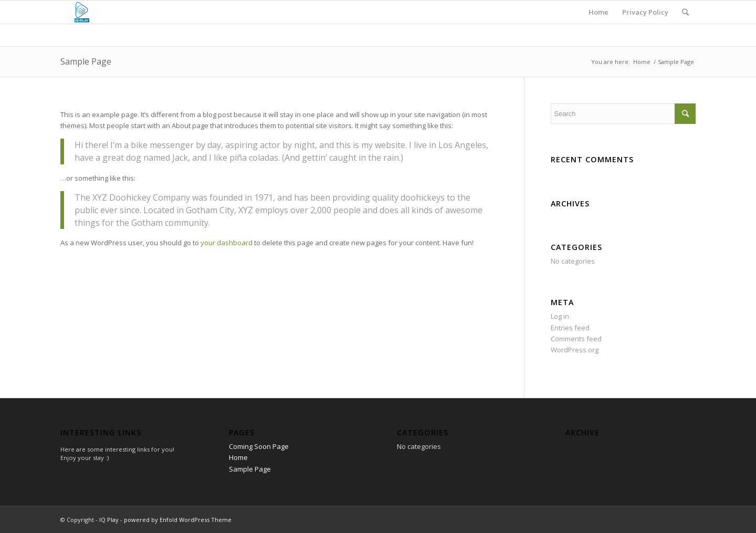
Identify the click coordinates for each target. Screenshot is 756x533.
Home (642, 62)
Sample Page (86, 61)
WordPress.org (575, 350)
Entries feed (570, 328)
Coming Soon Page (259, 446)
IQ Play (109, 520)
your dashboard (227, 243)
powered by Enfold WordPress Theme (178, 520)
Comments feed (576, 339)
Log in (560, 316)
